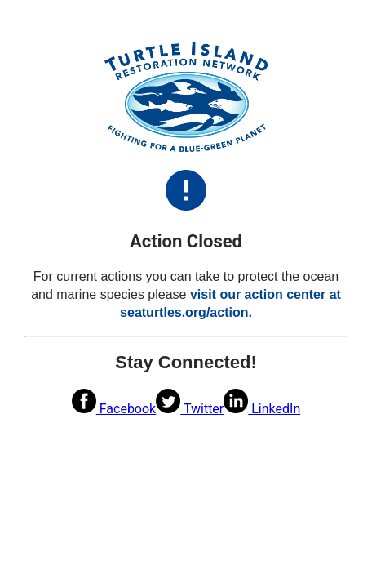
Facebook (114, 409)
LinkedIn (262, 409)
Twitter (190, 409)
